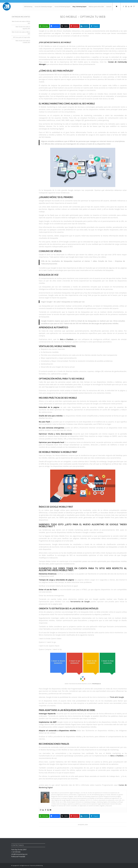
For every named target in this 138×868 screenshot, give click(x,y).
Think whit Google (117, 697)
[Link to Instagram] (126, 6)
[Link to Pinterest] (134, 6)
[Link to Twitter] (131, 6)
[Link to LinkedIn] (129, 6)
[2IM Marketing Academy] (7, 7)
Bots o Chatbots (67, 339)
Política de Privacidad (18, 857)
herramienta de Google (80, 601)
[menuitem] (28, 7)
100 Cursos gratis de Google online (21, 37)
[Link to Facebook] (123, 6)
